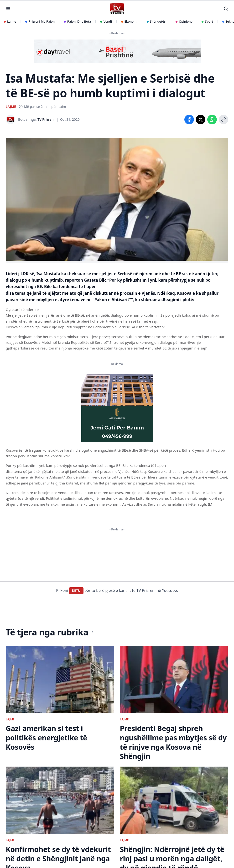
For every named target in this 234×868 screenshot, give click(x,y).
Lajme (10, 21)
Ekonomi (129, 21)
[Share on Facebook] (189, 120)
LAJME (11, 107)
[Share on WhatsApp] (212, 120)
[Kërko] (226, 9)
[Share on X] (201, 120)
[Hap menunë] (8, 9)
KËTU (76, 591)
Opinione (184, 21)
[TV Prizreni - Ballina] (117, 9)
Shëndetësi (157, 21)
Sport (207, 21)
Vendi (106, 21)
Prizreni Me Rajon (40, 21)
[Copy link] (224, 120)
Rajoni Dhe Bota (78, 21)
